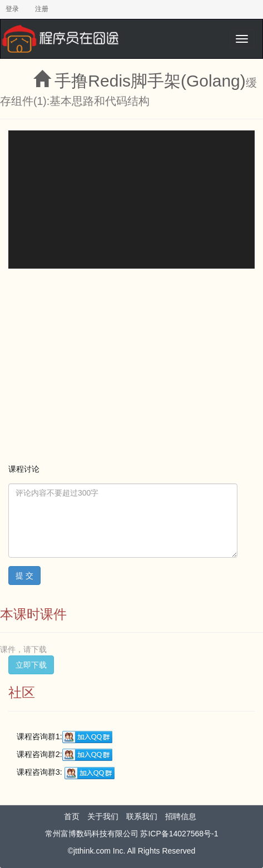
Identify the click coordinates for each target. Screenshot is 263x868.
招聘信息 (181, 816)
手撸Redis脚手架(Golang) (150, 81)
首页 (72, 816)
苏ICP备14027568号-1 (179, 834)
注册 (42, 9)
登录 (12, 9)
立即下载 (31, 665)
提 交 (24, 576)
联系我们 (142, 816)
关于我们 (103, 816)
